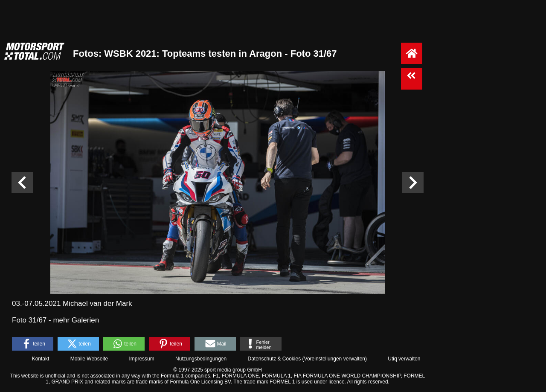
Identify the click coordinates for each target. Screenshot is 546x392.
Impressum (141, 359)
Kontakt (41, 359)
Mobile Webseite (89, 359)
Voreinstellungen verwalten (335, 359)
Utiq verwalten (404, 359)
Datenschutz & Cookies (274, 359)
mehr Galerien (76, 320)
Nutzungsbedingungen (201, 359)
